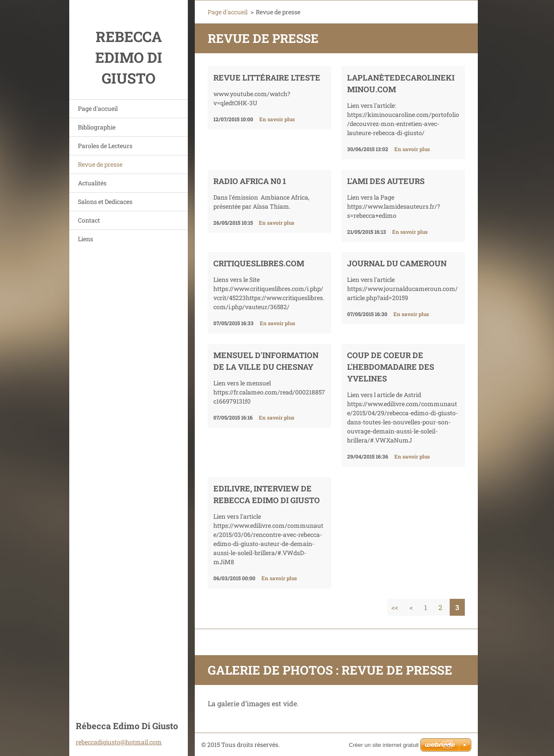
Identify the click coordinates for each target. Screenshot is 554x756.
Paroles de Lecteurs (105, 146)
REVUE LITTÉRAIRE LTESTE (267, 78)
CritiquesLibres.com (259, 263)
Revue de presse (100, 164)
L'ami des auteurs (386, 181)
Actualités (92, 183)
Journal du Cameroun (397, 263)
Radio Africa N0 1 (250, 181)
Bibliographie (97, 127)
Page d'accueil (98, 108)
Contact (89, 220)
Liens (85, 239)
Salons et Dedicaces (105, 202)
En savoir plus (277, 119)
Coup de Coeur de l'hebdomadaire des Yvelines (391, 367)
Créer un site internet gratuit (384, 745)
